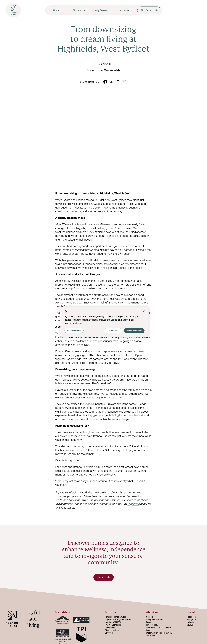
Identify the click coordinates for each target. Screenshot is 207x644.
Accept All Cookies (134, 331)
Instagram (191, 620)
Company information (156, 620)
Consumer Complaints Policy (159, 628)
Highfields (134, 504)
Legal (149, 630)
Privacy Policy (152, 625)
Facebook (191, 617)
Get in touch (149, 10)
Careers (150, 617)
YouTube (191, 625)
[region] (105, 322)
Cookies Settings (74, 331)
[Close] (144, 311)
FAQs (148, 622)
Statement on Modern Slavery (159, 633)
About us (125, 10)
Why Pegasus (102, 10)
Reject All (113, 331)
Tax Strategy (152, 636)
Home (56, 10)
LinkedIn (191, 622)
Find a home (79, 10)
